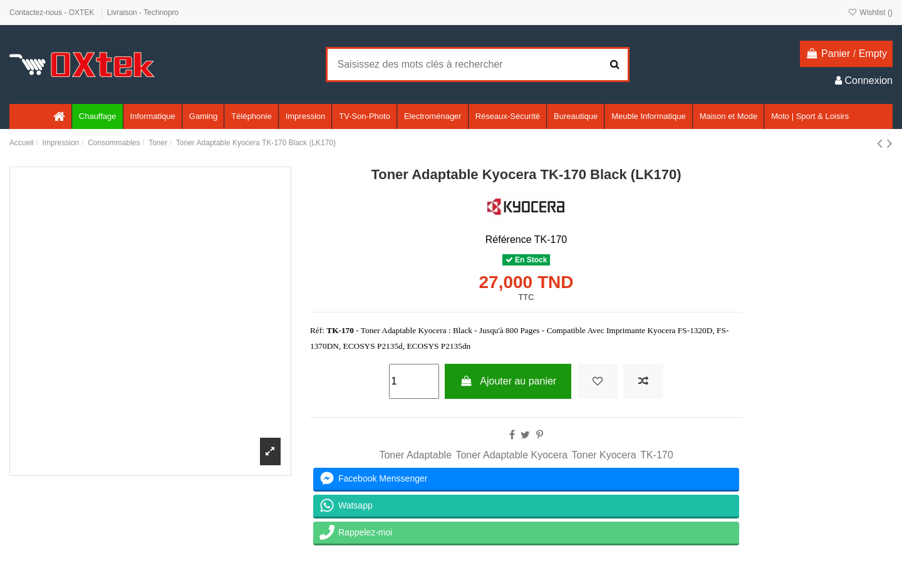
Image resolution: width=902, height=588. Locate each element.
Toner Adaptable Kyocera (511, 455)
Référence (509, 240)
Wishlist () (870, 13)
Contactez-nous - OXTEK (53, 13)
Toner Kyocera (604, 455)
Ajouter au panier (508, 381)
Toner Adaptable (415, 455)
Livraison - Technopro (143, 13)
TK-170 (656, 455)
